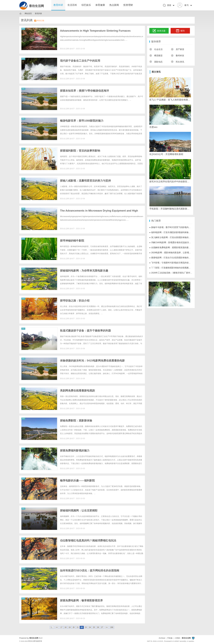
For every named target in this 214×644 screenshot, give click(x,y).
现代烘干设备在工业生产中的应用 (80, 61)
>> (107, 627)
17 (61, 627)
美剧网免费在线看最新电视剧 (77, 391)
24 (90, 627)
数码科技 (178, 56)
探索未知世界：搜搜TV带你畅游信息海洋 (84, 91)
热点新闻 (114, 5)
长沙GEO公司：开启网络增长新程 (166, 154)
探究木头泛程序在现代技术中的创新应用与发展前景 (170, 181)
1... (52, 627)
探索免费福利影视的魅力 (75, 451)
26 (98, 627)
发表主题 (159, 31)
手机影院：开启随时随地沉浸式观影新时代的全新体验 (170, 209)
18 (65, 627)
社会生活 (156, 49)
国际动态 (156, 62)
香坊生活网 (36, 6)
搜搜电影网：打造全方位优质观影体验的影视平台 (173, 258)
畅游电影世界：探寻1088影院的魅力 (82, 121)
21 (78, 627)
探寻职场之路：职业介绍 (75, 301)
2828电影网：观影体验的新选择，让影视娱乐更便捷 (174, 253)
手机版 (170, 638)
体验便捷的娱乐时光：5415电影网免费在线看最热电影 (92, 361)
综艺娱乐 (86, 5)
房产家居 (178, 49)
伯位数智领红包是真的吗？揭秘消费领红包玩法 (88, 541)
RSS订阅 (40, 21)
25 (94, 627)
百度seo (153, 127)
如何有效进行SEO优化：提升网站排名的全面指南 (90, 571)
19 (69, 627)
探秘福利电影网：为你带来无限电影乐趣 (84, 271)
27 (102, 627)
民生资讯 (178, 62)
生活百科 (72, 5)
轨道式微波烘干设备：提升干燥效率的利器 (85, 331)
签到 (180, 31)
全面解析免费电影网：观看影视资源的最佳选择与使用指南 (177, 247)
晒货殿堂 (156, 56)
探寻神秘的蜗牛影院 (72, 241)
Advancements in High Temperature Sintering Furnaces (95, 31)
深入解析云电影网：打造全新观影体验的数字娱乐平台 (175, 237)
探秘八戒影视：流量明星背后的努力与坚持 (85, 181)
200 (112, 627)
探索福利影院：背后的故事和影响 (80, 151)
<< (57, 627)
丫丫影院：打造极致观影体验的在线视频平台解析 (173, 268)
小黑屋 (177, 638)
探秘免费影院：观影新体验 (76, 421)
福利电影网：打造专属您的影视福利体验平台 (171, 232)
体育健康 (100, 5)
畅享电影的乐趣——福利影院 (77, 481)
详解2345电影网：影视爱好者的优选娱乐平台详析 (173, 242)
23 (86, 627)
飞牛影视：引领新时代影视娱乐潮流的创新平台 (172, 263)
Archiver (162, 638)
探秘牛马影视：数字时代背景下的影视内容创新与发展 (175, 227)
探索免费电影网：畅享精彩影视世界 (81, 601)
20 (73, 627)
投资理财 (128, 5)
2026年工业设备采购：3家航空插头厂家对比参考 (173, 273)
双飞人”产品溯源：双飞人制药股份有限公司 (170, 100)
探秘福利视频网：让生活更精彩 (79, 511)
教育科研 (58, 5)
